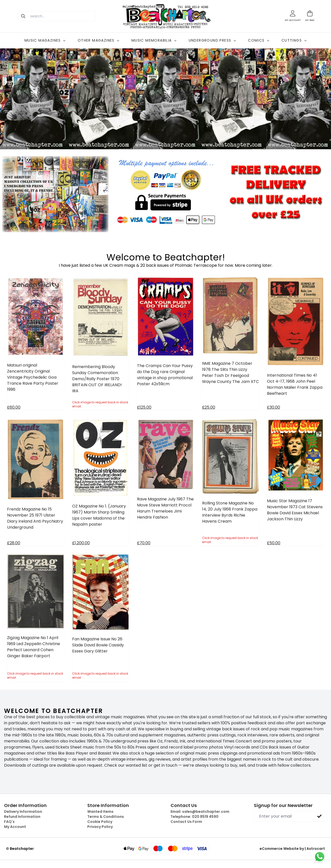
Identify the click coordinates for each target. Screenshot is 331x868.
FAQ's (9, 822)
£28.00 (14, 543)
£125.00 (144, 407)
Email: (200, 812)
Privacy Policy (100, 827)
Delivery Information (23, 812)
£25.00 (209, 407)
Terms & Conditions (106, 817)
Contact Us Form (186, 822)
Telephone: (195, 817)
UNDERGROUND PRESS (212, 40)
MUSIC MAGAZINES (45, 40)
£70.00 (144, 543)
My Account (15, 827)
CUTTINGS (294, 40)
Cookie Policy (100, 822)
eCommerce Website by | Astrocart (292, 849)
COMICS (259, 40)
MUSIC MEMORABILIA (154, 40)
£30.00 (273, 407)
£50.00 (274, 543)
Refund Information (22, 817)
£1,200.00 (81, 543)
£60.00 (14, 407)
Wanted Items (100, 812)
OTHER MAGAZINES (99, 40)
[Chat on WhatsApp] (320, 857)
